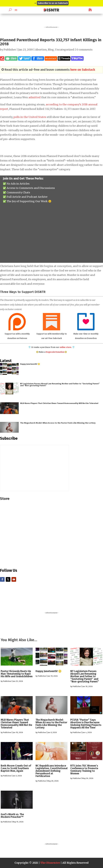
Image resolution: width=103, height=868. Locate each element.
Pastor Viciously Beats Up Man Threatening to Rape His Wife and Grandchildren (17, 674)
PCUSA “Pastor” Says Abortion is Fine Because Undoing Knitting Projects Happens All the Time (86, 724)
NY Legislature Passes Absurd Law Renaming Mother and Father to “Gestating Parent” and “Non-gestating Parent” (60, 385)
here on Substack (83, 70)
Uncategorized (65, 50)
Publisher (10, 50)
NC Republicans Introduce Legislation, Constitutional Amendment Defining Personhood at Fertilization (51, 771)
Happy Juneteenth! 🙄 (30, 364)
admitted (35, 97)
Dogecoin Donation (55, 352)
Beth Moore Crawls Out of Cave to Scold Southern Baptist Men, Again (16, 768)
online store (65, 347)
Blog (51, 50)
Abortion (41, 50)
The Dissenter (50, 863)
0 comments (84, 50)
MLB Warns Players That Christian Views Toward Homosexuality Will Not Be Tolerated (59, 403)
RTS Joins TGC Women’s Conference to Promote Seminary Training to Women (84, 770)
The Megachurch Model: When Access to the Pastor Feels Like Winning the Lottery (58, 423)
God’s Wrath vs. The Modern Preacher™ (12, 816)
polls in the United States (30, 117)
